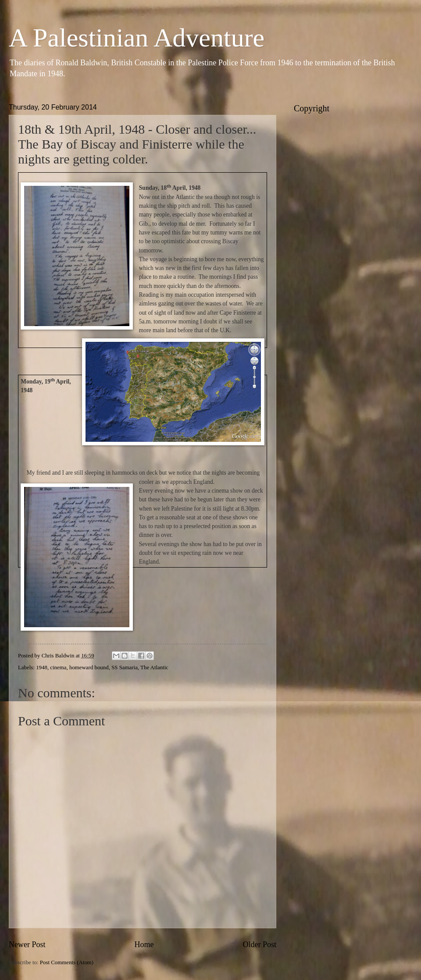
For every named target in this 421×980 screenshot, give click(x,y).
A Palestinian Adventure (137, 38)
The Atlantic (154, 668)
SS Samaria (125, 668)
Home (144, 944)
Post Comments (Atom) (67, 962)
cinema (58, 668)
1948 (42, 668)
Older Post (259, 944)
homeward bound (89, 668)
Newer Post (27, 944)
